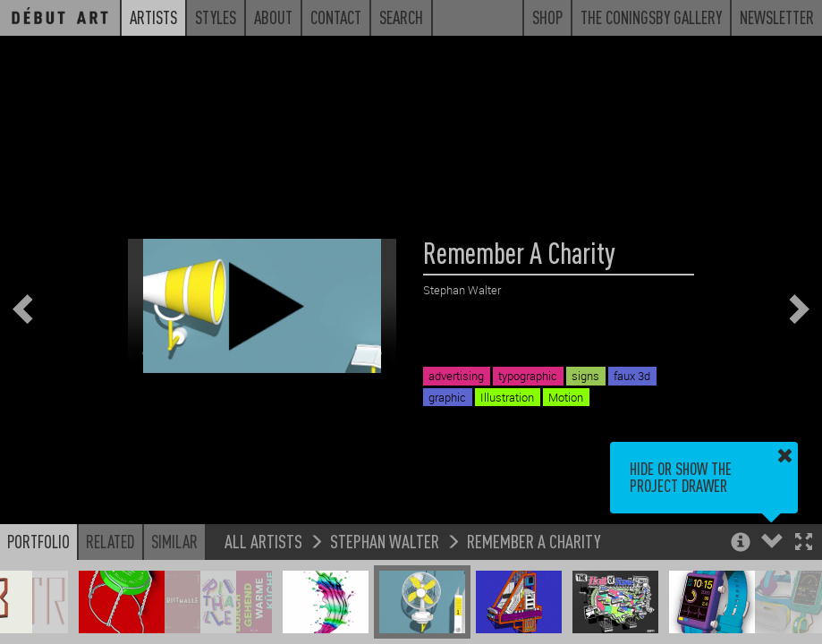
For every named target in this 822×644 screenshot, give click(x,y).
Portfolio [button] (38, 541)
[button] (804, 543)
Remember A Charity (534, 541)
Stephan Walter (385, 541)
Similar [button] (174, 541)
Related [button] (110, 541)
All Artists (263, 541)
